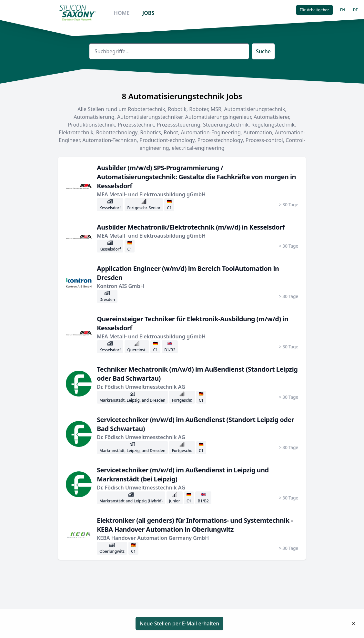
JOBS (148, 13)
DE (355, 10)
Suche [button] (263, 51)
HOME (122, 13)
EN (343, 10)
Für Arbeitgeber (314, 10)
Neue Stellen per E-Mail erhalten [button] (180, 623)
